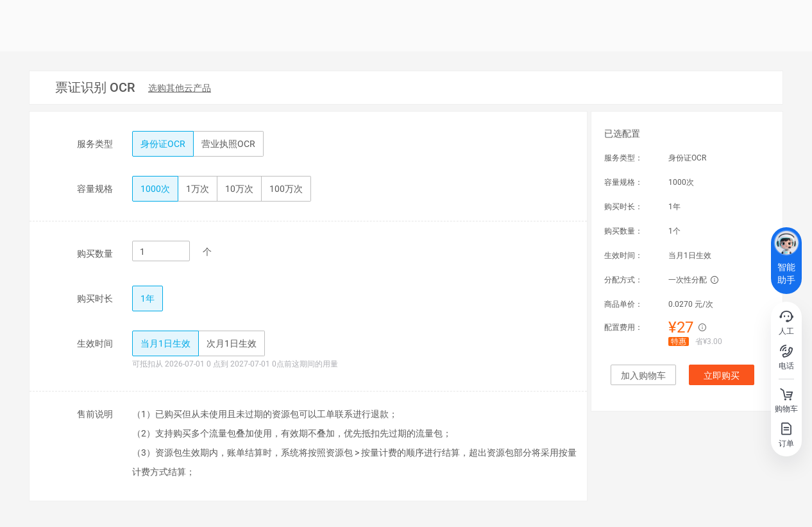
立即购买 (722, 376)
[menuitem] (180, 89)
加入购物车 (643, 376)
